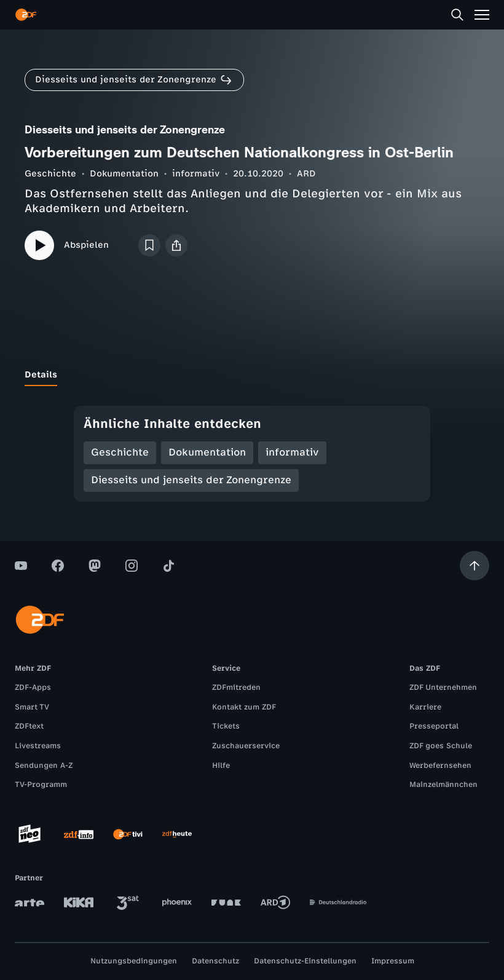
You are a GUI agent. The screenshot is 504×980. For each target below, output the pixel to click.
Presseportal (434, 726)
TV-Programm (41, 784)
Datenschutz (215, 961)
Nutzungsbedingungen (134, 961)
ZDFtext (29, 726)
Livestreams (38, 746)
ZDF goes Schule (441, 746)
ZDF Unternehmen (443, 687)
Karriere (425, 707)
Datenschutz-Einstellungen (305, 961)
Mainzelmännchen (443, 784)
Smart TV (32, 707)
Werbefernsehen (440, 765)
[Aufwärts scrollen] (474, 566)
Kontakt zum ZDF (244, 707)
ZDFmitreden (236, 687)
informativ (196, 174)
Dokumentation (124, 174)
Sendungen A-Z (44, 765)
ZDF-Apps (33, 687)
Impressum (393, 961)
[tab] (41, 375)
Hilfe (221, 765)
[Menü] (482, 15)
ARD (306, 174)
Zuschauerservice (246, 746)
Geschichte (50, 174)
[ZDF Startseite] (26, 15)
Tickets (226, 726)
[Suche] (457, 15)
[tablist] (252, 375)
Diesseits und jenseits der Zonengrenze (191, 480)
